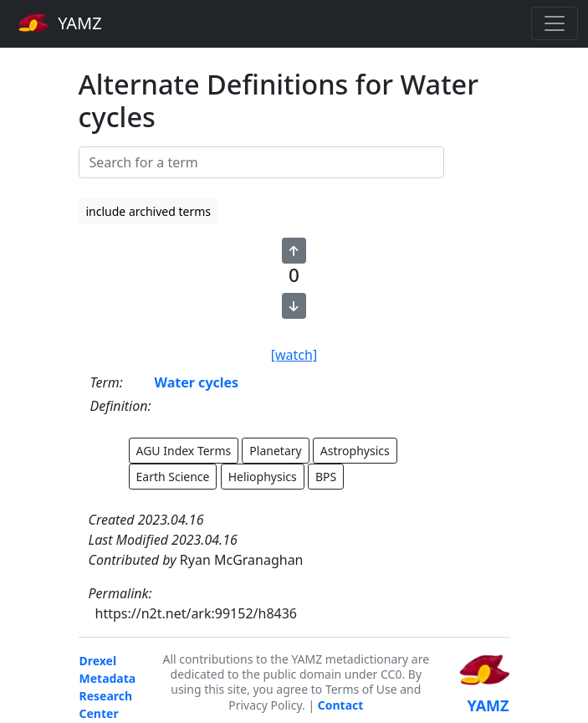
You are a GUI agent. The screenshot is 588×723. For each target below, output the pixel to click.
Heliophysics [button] (263, 477)
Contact (341, 705)
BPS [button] (326, 477)
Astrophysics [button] (355, 451)
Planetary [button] (275, 451)
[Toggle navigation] (555, 23)
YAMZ (60, 23)
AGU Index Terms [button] (184, 451)
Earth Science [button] (173, 477)
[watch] (294, 355)
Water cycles (197, 382)
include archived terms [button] (149, 211)
